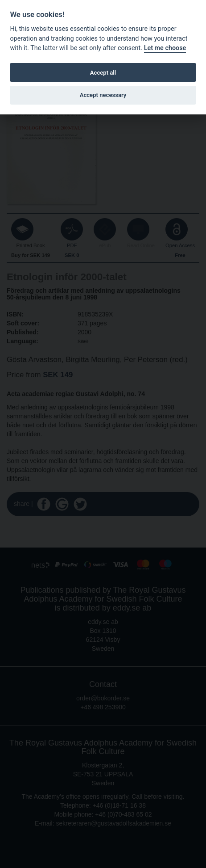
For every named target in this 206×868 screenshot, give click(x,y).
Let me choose (165, 48)
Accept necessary (103, 95)
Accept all (103, 73)
